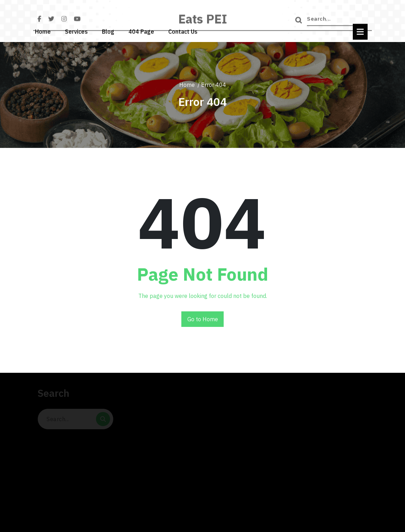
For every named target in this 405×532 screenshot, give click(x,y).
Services (76, 29)
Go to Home (203, 319)
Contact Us (183, 29)
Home (43, 29)
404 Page (141, 29)
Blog (108, 29)
